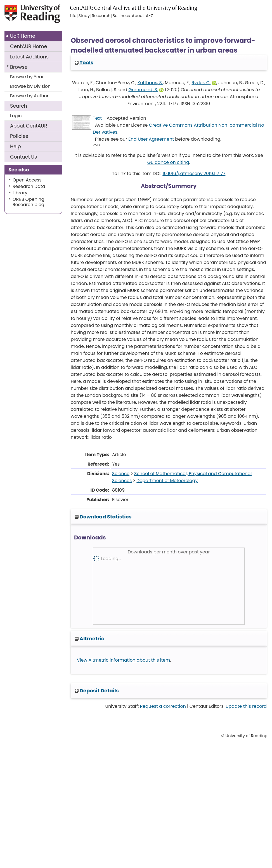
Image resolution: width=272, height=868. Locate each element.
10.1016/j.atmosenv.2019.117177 (194, 174)
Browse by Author (29, 96)
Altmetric (89, 639)
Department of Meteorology (167, 481)
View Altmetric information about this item (124, 660)
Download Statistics (103, 517)
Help (16, 147)
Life (73, 16)
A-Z (149, 16)
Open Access (27, 180)
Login (16, 116)
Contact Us (23, 157)
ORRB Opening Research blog (29, 202)
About (29, 126)
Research (101, 16)
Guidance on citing (168, 162)
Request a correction (163, 706)
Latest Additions (29, 57)
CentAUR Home (29, 46)
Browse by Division (30, 86)
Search (19, 106)
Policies (19, 136)
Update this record (246, 706)
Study (84, 16)
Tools (84, 62)
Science (121, 474)
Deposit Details (97, 691)
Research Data (29, 186)
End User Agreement (151, 139)
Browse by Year (27, 77)
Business (121, 16)
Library (20, 193)
